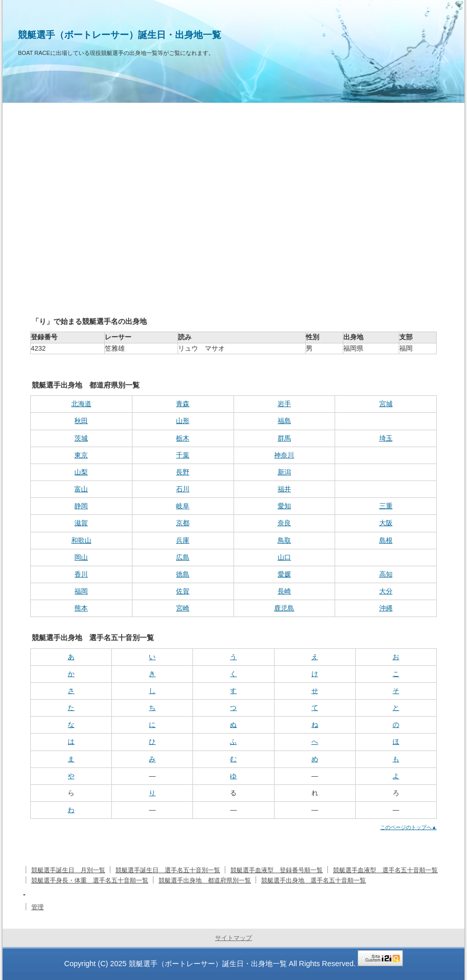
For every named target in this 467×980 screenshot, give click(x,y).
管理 (37, 907)
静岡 (81, 506)
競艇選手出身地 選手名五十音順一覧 (314, 880)
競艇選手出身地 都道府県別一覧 (205, 880)
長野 (183, 472)
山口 (284, 557)
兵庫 (183, 540)
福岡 (81, 591)
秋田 (81, 421)
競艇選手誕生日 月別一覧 (68, 870)
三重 (386, 506)
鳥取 (284, 540)
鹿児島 (284, 608)
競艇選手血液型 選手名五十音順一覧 (385, 870)
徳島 (183, 574)
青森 (183, 404)
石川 (183, 489)
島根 (386, 540)
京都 (183, 523)
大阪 (386, 523)
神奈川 (284, 455)
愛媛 (284, 574)
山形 (183, 421)
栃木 (183, 438)
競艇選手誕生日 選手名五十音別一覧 (168, 870)
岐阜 (183, 506)
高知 (386, 574)
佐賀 (183, 591)
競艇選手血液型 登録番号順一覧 (277, 870)
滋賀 (81, 523)
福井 (284, 489)
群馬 (284, 438)
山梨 (81, 472)
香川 (81, 574)
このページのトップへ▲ (408, 827)
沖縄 (386, 608)
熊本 (81, 608)
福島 (284, 421)
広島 (183, 557)
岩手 (284, 404)
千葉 (183, 455)
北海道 (81, 404)
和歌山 (81, 540)
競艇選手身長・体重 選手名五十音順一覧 (90, 880)
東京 (81, 455)
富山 (81, 489)
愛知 (284, 506)
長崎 (284, 591)
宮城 (386, 404)
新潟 (284, 472)
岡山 (81, 557)
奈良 (284, 523)
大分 (386, 591)
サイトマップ (233, 938)
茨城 (81, 438)
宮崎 (183, 608)
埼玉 (386, 438)
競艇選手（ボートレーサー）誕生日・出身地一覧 (120, 35)
